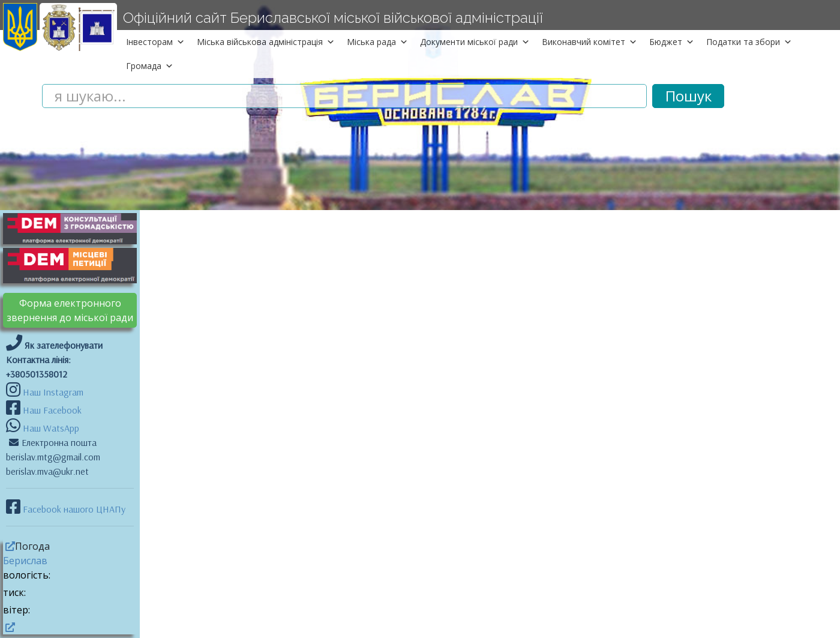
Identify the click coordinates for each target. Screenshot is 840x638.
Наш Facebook (51, 410)
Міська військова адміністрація (266, 42)
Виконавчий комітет (589, 42)
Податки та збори (749, 42)
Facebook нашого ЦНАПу (73, 509)
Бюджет (672, 42)
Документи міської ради (475, 42)
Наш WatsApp (50, 428)
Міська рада (377, 42)
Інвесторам (155, 42)
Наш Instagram (53, 392)
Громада (150, 66)
